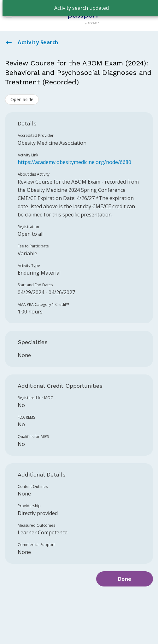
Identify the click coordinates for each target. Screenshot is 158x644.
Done (125, 579)
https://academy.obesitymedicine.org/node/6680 (74, 162)
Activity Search (32, 42)
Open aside (22, 99)
